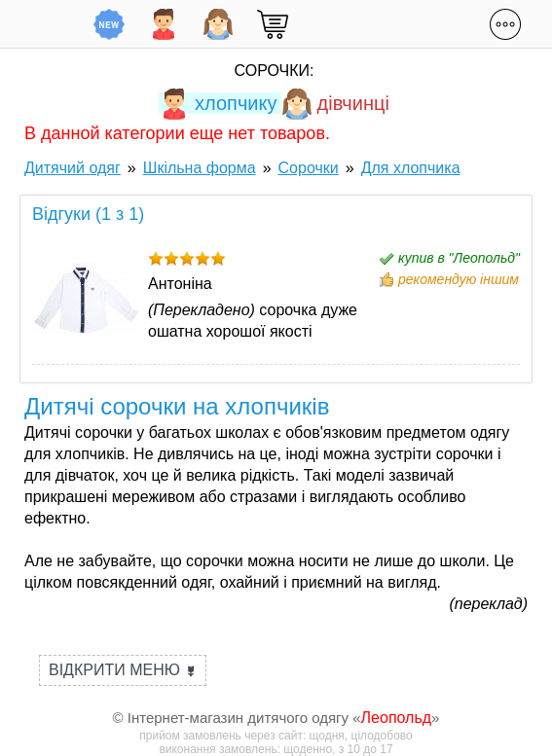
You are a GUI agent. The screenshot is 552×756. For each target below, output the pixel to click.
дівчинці (335, 103)
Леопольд (397, 718)
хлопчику (218, 103)
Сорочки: (275, 71)
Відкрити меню (123, 670)
